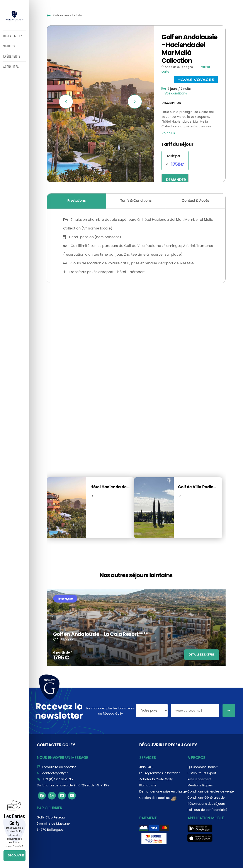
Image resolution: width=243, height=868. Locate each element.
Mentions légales (200, 785)
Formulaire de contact (59, 767)
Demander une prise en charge (163, 791)
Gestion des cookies (158, 798)
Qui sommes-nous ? (203, 767)
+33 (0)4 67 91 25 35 (58, 779)
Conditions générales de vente (211, 791)
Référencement (199, 779)
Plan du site (148, 785)
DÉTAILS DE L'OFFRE (202, 655)
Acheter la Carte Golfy (156, 779)
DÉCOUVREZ (16, 855)
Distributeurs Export (202, 773)
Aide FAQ (146, 767)
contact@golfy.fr (55, 773)
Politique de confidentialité (207, 810)
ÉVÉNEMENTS (12, 56)
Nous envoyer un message (62, 758)
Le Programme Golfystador (159, 773)
